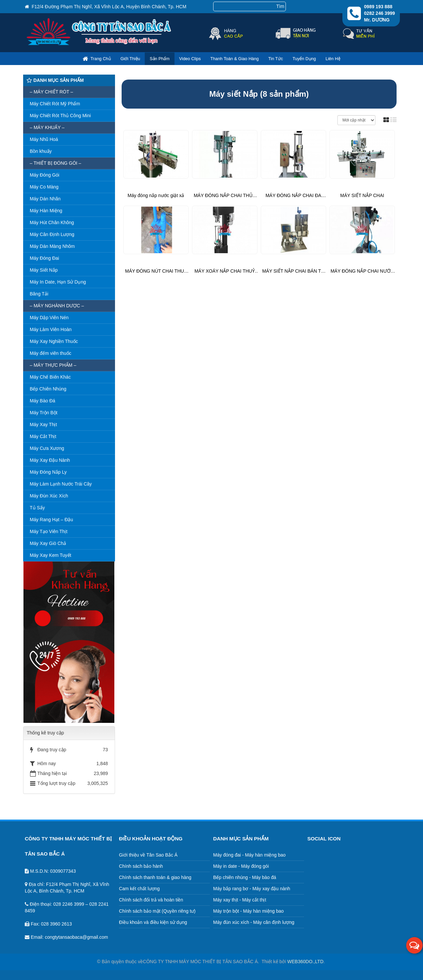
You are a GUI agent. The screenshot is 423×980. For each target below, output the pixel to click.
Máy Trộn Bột (44, 413)
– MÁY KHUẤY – (47, 127)
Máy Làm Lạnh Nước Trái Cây (61, 484)
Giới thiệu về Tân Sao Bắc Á (148, 855)
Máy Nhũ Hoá (44, 139)
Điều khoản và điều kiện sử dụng (153, 922)
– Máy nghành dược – (57, 306)
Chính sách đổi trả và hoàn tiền (151, 900)
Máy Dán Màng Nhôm (52, 246)
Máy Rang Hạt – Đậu (51, 520)
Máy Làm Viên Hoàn (51, 329)
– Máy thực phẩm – (53, 365)
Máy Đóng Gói (44, 175)
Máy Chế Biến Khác (50, 377)
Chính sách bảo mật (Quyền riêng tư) (157, 911)
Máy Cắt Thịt (43, 436)
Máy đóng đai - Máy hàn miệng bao (250, 855)
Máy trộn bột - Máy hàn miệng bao (249, 911)
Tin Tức (276, 59)
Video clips (190, 59)
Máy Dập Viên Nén (49, 318)
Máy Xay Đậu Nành (50, 460)
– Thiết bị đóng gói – (56, 163)
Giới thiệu (130, 59)
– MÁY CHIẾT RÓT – (51, 92)
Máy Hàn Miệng (46, 211)
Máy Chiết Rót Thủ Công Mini (60, 116)
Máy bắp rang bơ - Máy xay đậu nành (252, 889)
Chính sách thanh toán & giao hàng (155, 877)
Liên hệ (333, 59)
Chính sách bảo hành (141, 866)
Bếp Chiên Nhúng (48, 389)
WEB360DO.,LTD (305, 962)
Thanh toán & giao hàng (234, 59)
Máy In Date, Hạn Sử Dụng (58, 282)
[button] (414, 945)
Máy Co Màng (44, 187)
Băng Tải (39, 294)
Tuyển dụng (304, 59)
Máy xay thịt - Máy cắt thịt (240, 900)
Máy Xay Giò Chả (48, 543)
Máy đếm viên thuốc (51, 353)
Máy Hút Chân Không (52, 222)
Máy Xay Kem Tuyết (50, 555)
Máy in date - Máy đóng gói (241, 866)
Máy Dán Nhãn (45, 199)
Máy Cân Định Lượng (52, 234)
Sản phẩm (160, 59)
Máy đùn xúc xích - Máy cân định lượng (254, 922)
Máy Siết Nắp (44, 270)
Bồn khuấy (41, 151)
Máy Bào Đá (42, 401)
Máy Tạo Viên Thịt (49, 531)
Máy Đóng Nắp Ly (48, 472)
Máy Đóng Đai (44, 258)
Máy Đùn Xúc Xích (49, 496)
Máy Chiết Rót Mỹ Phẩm (55, 104)
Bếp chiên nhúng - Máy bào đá (245, 877)
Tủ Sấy (37, 508)
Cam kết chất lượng (139, 889)
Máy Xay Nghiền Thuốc (54, 341)
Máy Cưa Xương (47, 448)
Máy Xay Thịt (43, 424)
